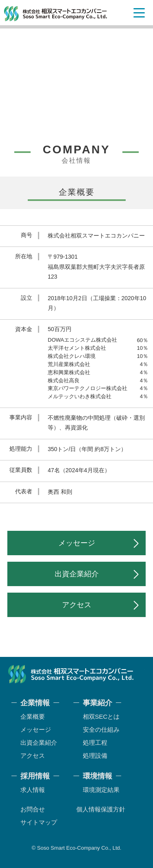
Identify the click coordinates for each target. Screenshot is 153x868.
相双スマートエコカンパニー (56, 14)
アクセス (77, 605)
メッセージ (77, 543)
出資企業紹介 (77, 574)
